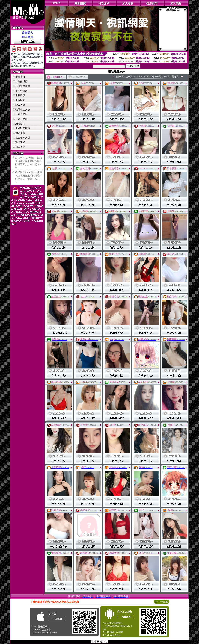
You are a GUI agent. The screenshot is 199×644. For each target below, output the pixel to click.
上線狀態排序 (23, 128)
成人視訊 (20, 147)
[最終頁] (175, 77)
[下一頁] (157, 77)
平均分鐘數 (21, 91)
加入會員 (28, 37)
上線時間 (20, 100)
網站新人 (20, 124)
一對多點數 (21, 114)
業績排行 (20, 77)
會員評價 (20, 95)
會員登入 (28, 33)
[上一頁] (129, 77)
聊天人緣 (20, 105)
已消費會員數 (23, 86)
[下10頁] (166, 77)
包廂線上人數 (23, 109)
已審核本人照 (23, 138)
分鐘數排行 (21, 81)
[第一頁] (120, 77)
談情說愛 (20, 142)
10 (152, 77)
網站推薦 (20, 133)
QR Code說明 (161, 602)
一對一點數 (21, 119)
